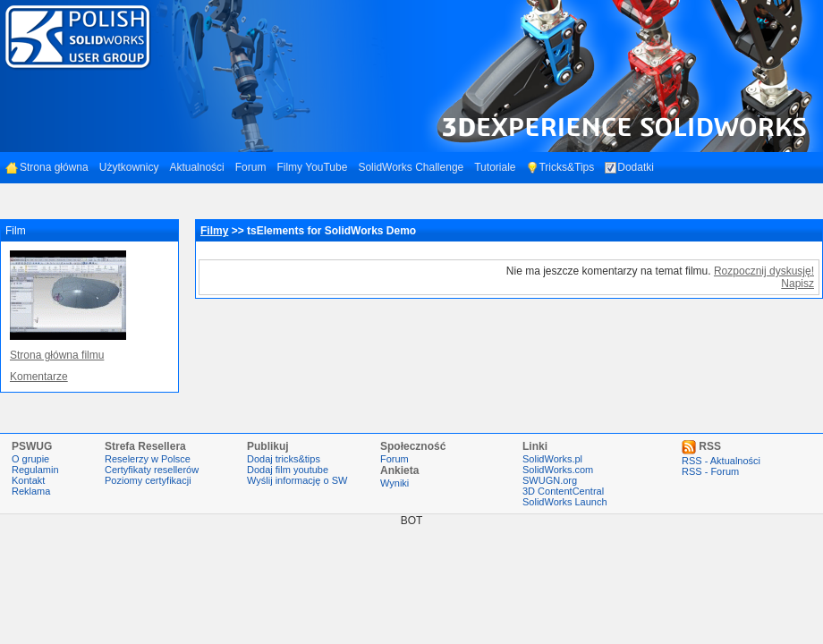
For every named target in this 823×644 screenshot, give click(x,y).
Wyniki (395, 483)
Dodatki (629, 167)
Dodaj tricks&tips (284, 459)
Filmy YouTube (312, 167)
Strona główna (47, 167)
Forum (251, 167)
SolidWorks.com (558, 470)
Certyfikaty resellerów (152, 470)
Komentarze (39, 377)
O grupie (30, 459)
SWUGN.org (550, 480)
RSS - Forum (710, 471)
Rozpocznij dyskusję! (764, 271)
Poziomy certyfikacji (148, 480)
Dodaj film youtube (288, 470)
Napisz (798, 284)
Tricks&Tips (560, 167)
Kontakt (28, 480)
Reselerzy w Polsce (148, 459)
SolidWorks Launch (565, 502)
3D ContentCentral (563, 491)
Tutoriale (495, 167)
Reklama (31, 491)
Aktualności (196, 167)
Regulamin (35, 470)
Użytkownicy (129, 167)
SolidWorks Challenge (411, 167)
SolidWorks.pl (552, 459)
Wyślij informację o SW (297, 480)
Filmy (214, 231)
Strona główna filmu (57, 355)
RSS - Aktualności (721, 461)
